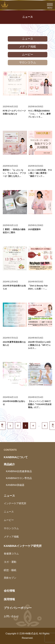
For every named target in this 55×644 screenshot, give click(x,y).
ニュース (28, 39)
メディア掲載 (28, 47)
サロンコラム (28, 62)
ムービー (28, 54)
